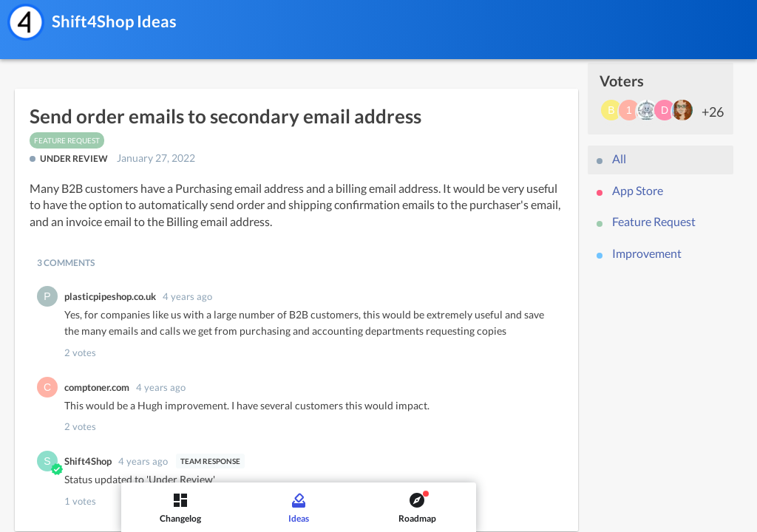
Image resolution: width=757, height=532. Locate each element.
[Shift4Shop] (26, 22)
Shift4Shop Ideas (114, 21)
